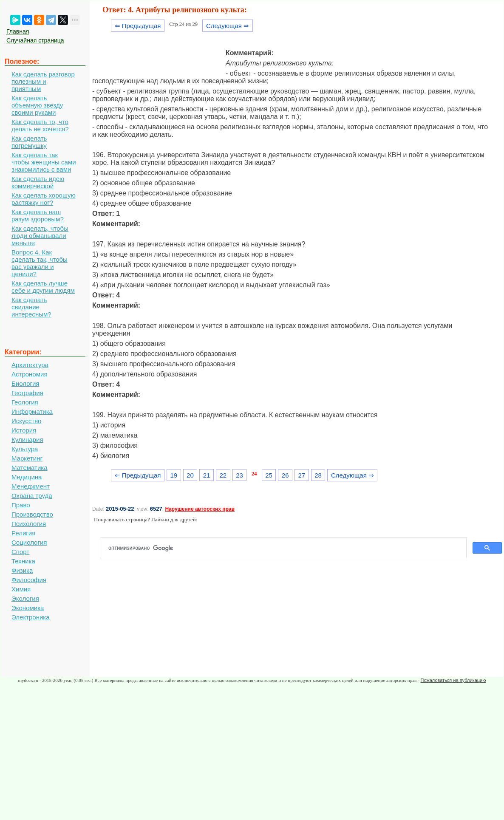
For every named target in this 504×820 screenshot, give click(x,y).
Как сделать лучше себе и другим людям (43, 287)
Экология (25, 598)
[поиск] (287, 548)
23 (239, 475)
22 (223, 475)
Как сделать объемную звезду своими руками (37, 105)
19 (174, 475)
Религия (23, 533)
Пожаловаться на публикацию (453, 680)
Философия (29, 580)
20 (190, 475)
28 (318, 475)
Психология (29, 524)
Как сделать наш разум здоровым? (38, 215)
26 (285, 475)
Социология (29, 542)
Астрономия (30, 374)
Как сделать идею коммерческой (38, 182)
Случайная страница (35, 40)
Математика (30, 468)
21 (207, 475)
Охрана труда (32, 496)
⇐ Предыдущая (138, 26)
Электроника (31, 617)
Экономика (28, 608)
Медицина (27, 477)
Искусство (26, 421)
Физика (22, 570)
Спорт (20, 552)
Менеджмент (31, 486)
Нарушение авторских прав (200, 509)
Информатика (32, 411)
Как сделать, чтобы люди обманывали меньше (40, 236)
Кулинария (27, 440)
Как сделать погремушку (29, 142)
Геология (25, 402)
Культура (25, 449)
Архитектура (30, 365)
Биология (25, 383)
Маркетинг (27, 458)
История (24, 430)
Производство (32, 514)
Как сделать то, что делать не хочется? (40, 125)
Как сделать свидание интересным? (31, 307)
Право (21, 505)
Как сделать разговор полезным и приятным (43, 81)
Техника (23, 561)
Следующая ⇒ (228, 26)
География (27, 393)
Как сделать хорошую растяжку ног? (44, 199)
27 (302, 475)
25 (269, 475)
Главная (18, 31)
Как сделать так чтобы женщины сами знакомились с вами (44, 162)
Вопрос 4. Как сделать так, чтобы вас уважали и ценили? (40, 263)
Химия (21, 589)
